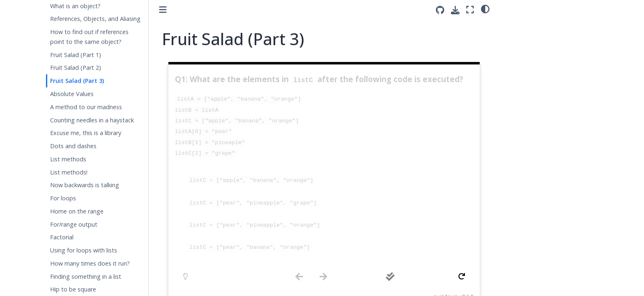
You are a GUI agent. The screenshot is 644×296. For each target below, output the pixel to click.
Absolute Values (72, 94)
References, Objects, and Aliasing (95, 19)
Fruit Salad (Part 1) (76, 55)
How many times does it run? (90, 263)
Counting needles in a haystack (92, 120)
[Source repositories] (440, 10)
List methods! (69, 172)
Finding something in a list (86, 276)
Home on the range (77, 211)
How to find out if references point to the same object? (89, 37)
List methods (68, 159)
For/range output (74, 224)
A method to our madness (86, 107)
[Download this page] (455, 10)
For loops (63, 198)
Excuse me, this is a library (86, 133)
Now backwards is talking (85, 185)
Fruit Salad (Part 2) (76, 68)
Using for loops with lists (84, 250)
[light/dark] (485, 9)
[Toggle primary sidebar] (163, 10)
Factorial (62, 237)
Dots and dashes (73, 146)
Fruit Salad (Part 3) (77, 81)
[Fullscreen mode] (470, 10)
